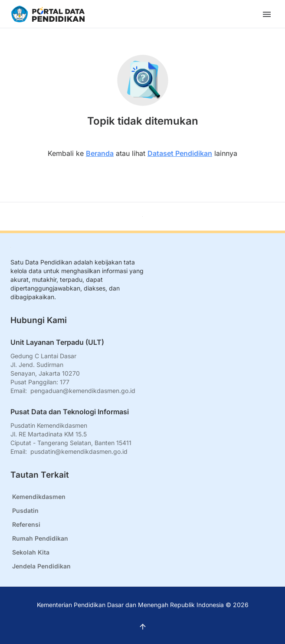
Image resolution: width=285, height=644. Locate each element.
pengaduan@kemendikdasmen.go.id (83, 391)
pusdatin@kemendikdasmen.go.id (79, 451)
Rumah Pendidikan (40, 538)
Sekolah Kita (31, 552)
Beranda (100, 153)
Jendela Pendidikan (41, 566)
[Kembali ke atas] (142, 216)
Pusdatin (25, 510)
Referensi (26, 524)
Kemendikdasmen (39, 497)
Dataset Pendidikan (180, 153)
